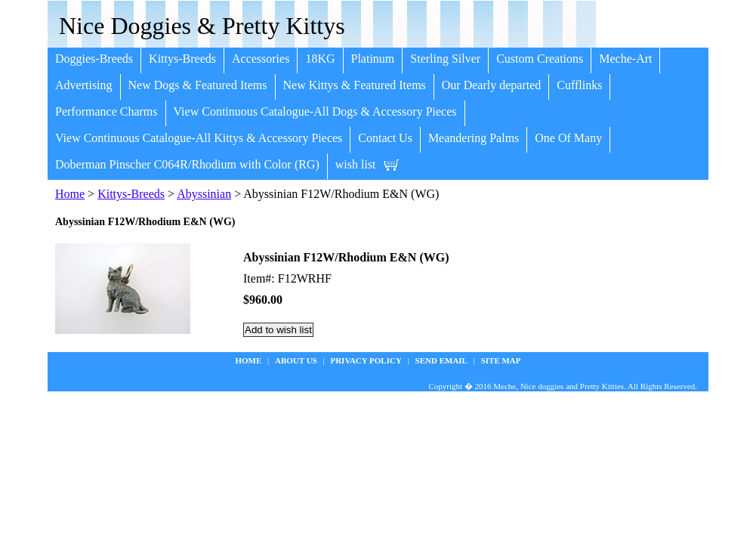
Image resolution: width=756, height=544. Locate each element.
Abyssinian (204, 194)
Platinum (373, 59)
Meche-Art (625, 59)
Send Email (441, 360)
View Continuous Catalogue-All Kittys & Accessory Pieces (199, 138)
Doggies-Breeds (94, 59)
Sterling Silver (445, 59)
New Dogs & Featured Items (198, 85)
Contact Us (385, 138)
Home (70, 194)
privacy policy (366, 360)
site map (501, 360)
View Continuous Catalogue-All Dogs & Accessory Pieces (315, 111)
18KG (320, 59)
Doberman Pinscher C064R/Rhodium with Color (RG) (187, 164)
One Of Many (568, 138)
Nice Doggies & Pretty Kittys (202, 26)
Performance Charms (106, 111)
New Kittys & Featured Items (355, 85)
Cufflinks (579, 85)
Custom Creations (540, 59)
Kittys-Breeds (182, 59)
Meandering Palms (474, 138)
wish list (356, 164)
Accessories (261, 59)
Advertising (84, 85)
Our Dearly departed (492, 85)
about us (296, 360)
